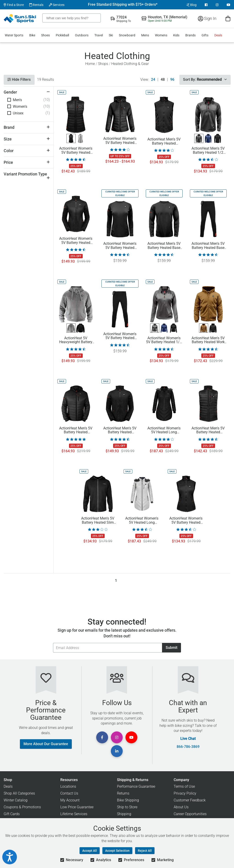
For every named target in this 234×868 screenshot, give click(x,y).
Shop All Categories (19, 793)
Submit (172, 648)
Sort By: (205, 80)
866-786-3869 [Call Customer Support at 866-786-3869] (188, 747)
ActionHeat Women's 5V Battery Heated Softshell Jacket (76, 241)
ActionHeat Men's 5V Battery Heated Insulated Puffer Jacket (76, 430)
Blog (191, 5)
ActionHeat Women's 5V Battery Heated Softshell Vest (186, 520)
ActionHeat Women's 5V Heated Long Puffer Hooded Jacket (164, 430)
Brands (190, 35)
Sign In (207, 18)
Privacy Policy (185, 793)
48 (163, 80)
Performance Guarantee (136, 786)
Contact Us (69, 793)
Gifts (205, 35)
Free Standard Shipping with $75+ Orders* (123, 5)
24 (153, 80)
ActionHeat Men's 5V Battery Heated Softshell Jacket (120, 430)
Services (57, 5)
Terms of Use (184, 786)
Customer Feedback (190, 800)
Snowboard (127, 35)
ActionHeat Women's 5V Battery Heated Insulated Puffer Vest (76, 151)
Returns (123, 793)
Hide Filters (19, 80)
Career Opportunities (190, 814)
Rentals (36, 5)
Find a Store (14, 5)
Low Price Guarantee (77, 807)
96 (172, 80)
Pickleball (62, 35)
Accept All (90, 851)
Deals (218, 35)
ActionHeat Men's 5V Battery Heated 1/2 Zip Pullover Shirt (208, 151)
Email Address (53, 643)
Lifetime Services (74, 814)
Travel (99, 35)
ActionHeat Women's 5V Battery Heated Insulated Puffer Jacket (120, 141)
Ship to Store (127, 807)
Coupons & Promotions (22, 807)
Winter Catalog (16, 800)
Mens (145, 35)
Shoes (45, 35)
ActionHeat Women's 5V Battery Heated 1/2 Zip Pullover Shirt (164, 340)
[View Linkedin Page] (117, 751)
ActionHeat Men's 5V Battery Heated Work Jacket (208, 340)
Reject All (145, 851)
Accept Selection (117, 851)
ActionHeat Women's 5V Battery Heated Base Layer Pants (120, 336)
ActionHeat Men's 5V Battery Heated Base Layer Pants (208, 246)
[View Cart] (228, 18)
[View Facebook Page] (206, 5)
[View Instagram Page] (217, 5)
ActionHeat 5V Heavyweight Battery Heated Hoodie (76, 340)
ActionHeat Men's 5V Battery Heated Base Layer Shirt (164, 246)
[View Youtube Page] (229, 5)
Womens (161, 35)
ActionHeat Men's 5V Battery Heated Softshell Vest (164, 141)
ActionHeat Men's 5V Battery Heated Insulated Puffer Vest (208, 430)
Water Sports (14, 35)
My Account (70, 800)
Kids (176, 35)
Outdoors (82, 35)
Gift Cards (12, 814)
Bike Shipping (128, 800)
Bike (32, 35)
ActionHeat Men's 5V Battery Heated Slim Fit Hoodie (98, 520)
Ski (111, 35)
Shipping (124, 814)
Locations (68, 786)
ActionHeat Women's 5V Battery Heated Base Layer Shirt (120, 246)
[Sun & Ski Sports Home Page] (20, 19)
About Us (181, 807)
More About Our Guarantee (46, 744)
